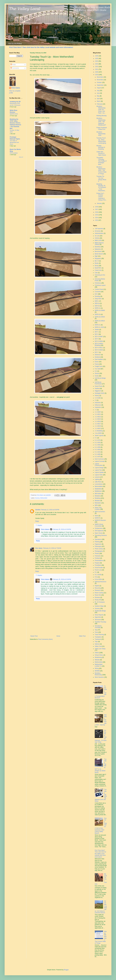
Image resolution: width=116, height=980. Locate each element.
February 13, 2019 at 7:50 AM (52, 548)
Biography (98, 258)
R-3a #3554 (98, 579)
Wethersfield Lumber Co (99, 665)
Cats (96, 273)
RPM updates (14, 153)
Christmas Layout (100, 285)
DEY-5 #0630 (99, 350)
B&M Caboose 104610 (99, 244)
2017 (97, 209)
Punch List (98, 570)
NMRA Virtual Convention (99, 525)
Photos (97, 553)
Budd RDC (98, 268)
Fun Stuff (98, 369)
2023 (97, 64)
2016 (97, 212)
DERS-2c (98, 325)
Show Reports (99, 615)
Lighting (97, 479)
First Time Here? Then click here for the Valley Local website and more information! (41, 47)
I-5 (96, 400)
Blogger (66, 970)
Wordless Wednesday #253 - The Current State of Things (101, 170)
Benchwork (98, 251)
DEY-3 (97, 334)
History (97, 396)
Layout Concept (100, 461)
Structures (98, 620)
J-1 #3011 (98, 414)
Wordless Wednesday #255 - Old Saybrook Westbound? (101, 122)
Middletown (98, 491)
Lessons (97, 477)
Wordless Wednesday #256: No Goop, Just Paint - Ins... (101, 110)
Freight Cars (99, 366)
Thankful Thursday (100, 622)
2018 (97, 207)
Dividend (97, 357)
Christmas (98, 283)
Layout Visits (99, 475)
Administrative (99, 233)
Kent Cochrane (99, 459)
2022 (97, 67)
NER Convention (100, 512)
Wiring (97, 668)
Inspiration (98, 407)
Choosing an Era (100, 275)
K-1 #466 (98, 454)
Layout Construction (99, 465)
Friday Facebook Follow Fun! (102, 128)
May (98, 96)
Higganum (98, 391)
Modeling (98, 498)
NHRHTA (98, 518)
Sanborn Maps (99, 606)
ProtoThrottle (99, 568)
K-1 (96, 438)
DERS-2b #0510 (100, 321)
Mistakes (97, 496)
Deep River (98, 299)
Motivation (98, 503)
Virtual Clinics (99, 655)
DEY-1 (97, 332)
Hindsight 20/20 (100, 393)
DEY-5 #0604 (99, 341)
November (100, 80)
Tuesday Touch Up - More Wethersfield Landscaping (101, 140)
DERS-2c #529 (99, 327)
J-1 (96, 410)
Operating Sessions (101, 535)
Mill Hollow (98, 494)
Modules (97, 501)
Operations (98, 539)
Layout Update (99, 472)
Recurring (98, 588)
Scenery (37, 498)
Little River (98, 482)
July (98, 91)
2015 (97, 215)
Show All (21, 157)
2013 (97, 220)
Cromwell (98, 292)
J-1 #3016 (98, 421)
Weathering (98, 657)
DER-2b (97, 306)
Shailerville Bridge (100, 611)
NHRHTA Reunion (100, 520)
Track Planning (99, 635)
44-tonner (98, 231)
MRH (96, 505)
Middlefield (98, 489)
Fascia (97, 364)
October (99, 82)
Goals (97, 376)
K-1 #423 (98, 452)
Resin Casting (99, 593)
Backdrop (98, 247)
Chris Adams (45, 529)
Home (58, 636)
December (100, 77)
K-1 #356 (98, 445)
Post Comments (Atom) (45, 639)
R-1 (96, 572)
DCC (96, 294)
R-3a (96, 577)
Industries (98, 403)
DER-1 (97, 301)
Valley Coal (98, 646)
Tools (96, 632)
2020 (97, 72)
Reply (37, 521)
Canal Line (98, 270)
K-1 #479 (98, 457)
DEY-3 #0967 (99, 337)
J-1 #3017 (98, 424)
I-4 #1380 (98, 398)
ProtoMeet (98, 565)
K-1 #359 (98, 447)
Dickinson (98, 355)
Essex (97, 362)
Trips (96, 642)
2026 (97, 56)
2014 (97, 218)
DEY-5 (97, 339)
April (98, 99)
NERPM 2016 (14, 114)
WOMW (97, 671)
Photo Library (99, 549)
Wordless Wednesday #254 (101, 134)
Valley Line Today (100, 649)
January (99, 203)
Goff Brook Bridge (100, 378)
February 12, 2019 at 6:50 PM (50, 510)
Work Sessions (99, 677)
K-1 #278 (98, 440)
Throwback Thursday (98, 627)
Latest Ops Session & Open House (101, 153)
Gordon (38, 510)
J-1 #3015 (98, 419)
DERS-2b (98, 314)
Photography (99, 551)
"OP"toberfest (99, 229)
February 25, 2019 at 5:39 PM (62, 579)
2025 (97, 59)
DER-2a (97, 303)
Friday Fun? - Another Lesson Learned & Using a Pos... (102, 197)
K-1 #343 (98, 443)
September (100, 85)
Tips (96, 630)
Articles (97, 238)
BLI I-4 (97, 261)
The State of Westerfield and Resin (14, 142)
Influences (98, 405)
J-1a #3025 (98, 433)
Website (97, 660)
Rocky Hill (98, 600)
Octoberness (99, 528)
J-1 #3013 (98, 417)
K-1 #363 (98, 450)
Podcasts (98, 556)
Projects (97, 563)
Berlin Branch (99, 254)
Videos (97, 653)
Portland (97, 558)
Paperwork (98, 544)
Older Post (82, 636)
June (98, 93)
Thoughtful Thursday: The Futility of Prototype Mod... (101, 161)
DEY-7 (97, 352)
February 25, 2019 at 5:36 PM (62, 529)
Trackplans (98, 637)
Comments (15, 68)
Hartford (97, 389)
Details (97, 330)
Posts (13, 65)
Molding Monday (102, 116)
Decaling (97, 296)
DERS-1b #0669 (100, 310)
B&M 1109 (98, 240)
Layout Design (99, 468)
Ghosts (97, 373)
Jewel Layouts (99, 436)
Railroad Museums (100, 582)
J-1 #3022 (98, 428)
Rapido (97, 586)
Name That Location (98, 508)
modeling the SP (15, 102)
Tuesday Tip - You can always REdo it (101, 179)
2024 (97, 61)
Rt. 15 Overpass (100, 602)
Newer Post (34, 636)
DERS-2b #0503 (100, 317)
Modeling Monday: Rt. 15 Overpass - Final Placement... (101, 187)
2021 (97, 69)
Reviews (97, 597)
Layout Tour (98, 470)
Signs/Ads (98, 617)
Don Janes (39, 548)
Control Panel (99, 289)
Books (97, 263)
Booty (97, 266)
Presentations (99, 560)
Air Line (97, 236)
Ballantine (98, 249)
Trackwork (98, 639)
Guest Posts (98, 386)
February (100, 104)
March (99, 101)
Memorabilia (98, 486)
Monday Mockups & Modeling (101, 147)
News (96, 516)
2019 (97, 75)
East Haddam (99, 359)
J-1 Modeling (99, 431)
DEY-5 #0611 (99, 348)
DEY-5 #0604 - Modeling (99, 344)
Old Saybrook (99, 531)
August (99, 88)
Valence (97, 644)
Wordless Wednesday (98, 674)
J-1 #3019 (98, 426)
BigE (96, 256)
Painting (97, 542)
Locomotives (99, 484)
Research (98, 590)
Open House (99, 533)
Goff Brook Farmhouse (98, 383)
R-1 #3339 (98, 575)
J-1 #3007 (98, 412)
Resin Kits (98, 595)
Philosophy (98, 546)
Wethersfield (44, 498)
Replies (40, 525)
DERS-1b (98, 308)
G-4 (96, 371)
